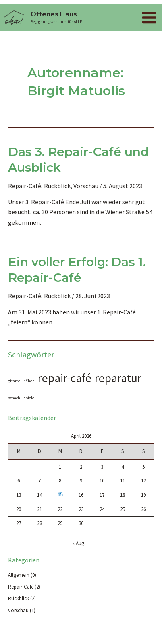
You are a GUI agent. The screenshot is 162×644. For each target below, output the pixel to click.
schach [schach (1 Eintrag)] (14, 398)
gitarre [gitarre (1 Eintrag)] (14, 381)
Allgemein (19, 575)
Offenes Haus (54, 14)
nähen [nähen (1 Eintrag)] (29, 381)
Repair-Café (25, 186)
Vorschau (86, 186)
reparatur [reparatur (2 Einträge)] (118, 378)
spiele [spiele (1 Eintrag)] (29, 398)
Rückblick (57, 186)
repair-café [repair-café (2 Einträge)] (65, 378)
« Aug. (79, 543)
